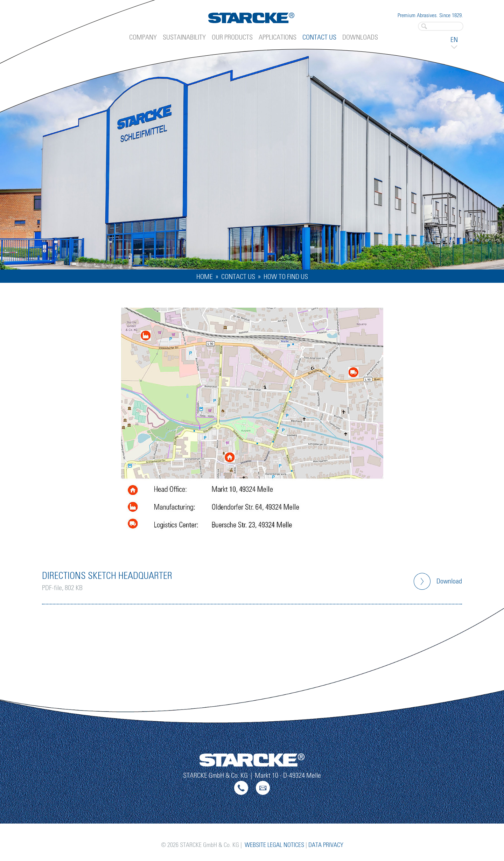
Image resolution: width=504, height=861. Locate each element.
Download (449, 581)
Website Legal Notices (274, 845)
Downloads (360, 37)
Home (205, 277)
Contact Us (319, 37)
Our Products (232, 37)
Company (143, 37)
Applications (278, 37)
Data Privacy (326, 845)
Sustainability (184, 37)
